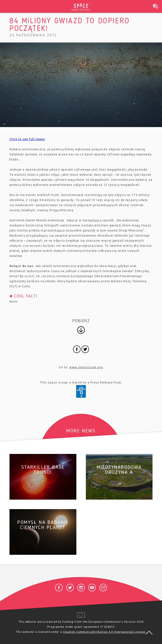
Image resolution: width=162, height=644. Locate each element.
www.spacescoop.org (86, 367)
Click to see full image (27, 139)
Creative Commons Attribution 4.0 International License (104, 632)
